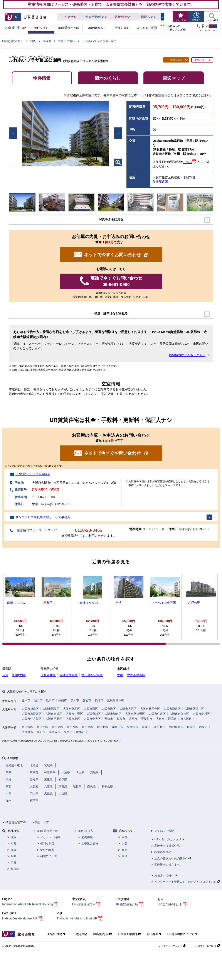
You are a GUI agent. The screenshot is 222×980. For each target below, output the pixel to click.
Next (118, 133)
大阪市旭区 (94, 714)
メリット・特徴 (50, 837)
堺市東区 (57, 727)
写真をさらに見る (111, 219)
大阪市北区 (73, 719)
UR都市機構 (56, 934)
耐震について (49, 856)
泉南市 (68, 732)
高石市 (41, 732)
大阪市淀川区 (201, 714)
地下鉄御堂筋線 (92, 675)
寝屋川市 (147, 719)
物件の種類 (47, 850)
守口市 (109, 719)
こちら (188, 162)
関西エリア (42, 822)
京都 (13, 844)
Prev (13, 133)
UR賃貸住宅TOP (13, 41)
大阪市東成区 (54, 714)
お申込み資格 (90, 844)
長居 (5, 675)
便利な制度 (47, 844)
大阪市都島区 (30, 709)
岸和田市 (118, 727)
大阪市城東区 (113, 714)
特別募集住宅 (163, 852)
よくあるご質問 (164, 831)
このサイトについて (208, 946)
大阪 (120, 675)
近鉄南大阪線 (69, 675)
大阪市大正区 (128, 709)
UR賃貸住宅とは (47, 831)
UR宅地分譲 (102, 934)
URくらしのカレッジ (169, 839)
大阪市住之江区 (32, 719)
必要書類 (87, 837)
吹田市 (50, 700)
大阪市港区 (109, 709)
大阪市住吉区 (66, 41)
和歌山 (15, 869)
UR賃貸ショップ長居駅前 (33, 474)
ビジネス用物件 (129, 934)
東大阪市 (186, 719)
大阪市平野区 (54, 719)
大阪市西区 (91, 709)
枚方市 (121, 719)
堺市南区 (87, 727)
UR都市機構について (182, 934)
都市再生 (154, 934)
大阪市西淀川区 (194, 709)
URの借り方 (86, 831)
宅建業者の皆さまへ (167, 865)
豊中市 (26, 700)
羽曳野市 (27, 732)
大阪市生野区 (74, 714)
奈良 (13, 862)
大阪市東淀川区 (32, 714)
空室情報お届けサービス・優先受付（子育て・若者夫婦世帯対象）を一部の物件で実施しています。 (111, 4)
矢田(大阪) (19, 675)
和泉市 (203, 727)
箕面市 (87, 700)
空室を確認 (176, 60)
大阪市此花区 (72, 709)
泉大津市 (133, 727)
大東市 (160, 719)
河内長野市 (176, 727)
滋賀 (13, 837)
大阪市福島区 (51, 709)
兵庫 (13, 856)
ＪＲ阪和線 (48, 675)
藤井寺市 (55, 732)
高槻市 (63, 700)
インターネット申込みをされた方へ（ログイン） (187, 882)
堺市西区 (72, 727)
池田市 (38, 700)
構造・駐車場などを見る (111, 313)
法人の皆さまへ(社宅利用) (172, 858)
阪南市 (80, 732)
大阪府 (47, 41)
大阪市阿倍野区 (135, 714)
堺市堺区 (27, 727)
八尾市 (133, 719)
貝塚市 (146, 727)
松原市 (191, 727)
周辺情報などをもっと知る (187, 355)
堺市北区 (103, 727)
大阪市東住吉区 (179, 714)
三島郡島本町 (116, 700)
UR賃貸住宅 (79, 934)
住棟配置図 (160, 182)
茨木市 (75, 700)
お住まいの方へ (166, 875)
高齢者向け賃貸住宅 (167, 846)
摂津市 (99, 700)
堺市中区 (42, 727)
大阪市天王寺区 (150, 709)
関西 (33, 41)
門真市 (172, 719)
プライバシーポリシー (172, 946)
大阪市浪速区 (172, 709)
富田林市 (160, 727)
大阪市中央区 (92, 719)
